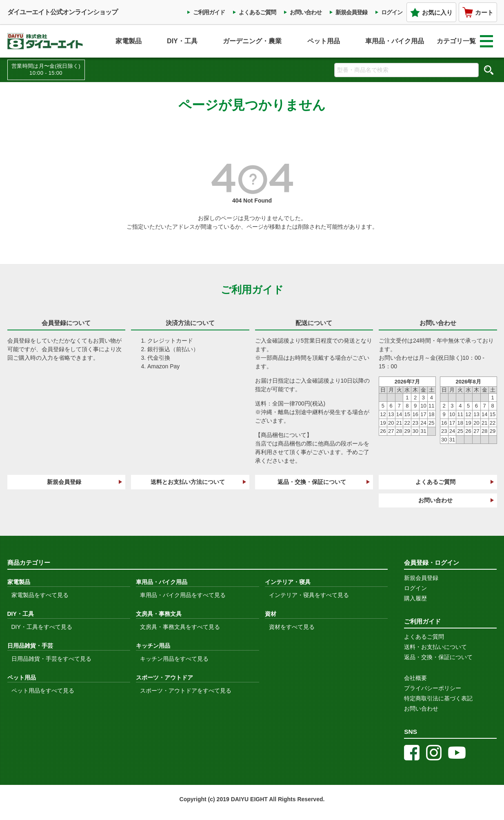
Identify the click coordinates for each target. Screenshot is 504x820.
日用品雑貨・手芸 (30, 646)
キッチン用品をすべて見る (174, 659)
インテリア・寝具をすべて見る (309, 595)
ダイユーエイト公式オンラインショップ (62, 12)
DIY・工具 (182, 41)
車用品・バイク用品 (395, 41)
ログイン (392, 12)
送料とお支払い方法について (188, 482)
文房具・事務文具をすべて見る (180, 627)
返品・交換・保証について (312, 482)
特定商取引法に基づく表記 (438, 698)
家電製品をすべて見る (40, 595)
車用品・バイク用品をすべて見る (183, 595)
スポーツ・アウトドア (164, 677)
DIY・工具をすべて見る (42, 627)
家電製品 (129, 41)
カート (478, 12)
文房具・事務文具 (159, 614)
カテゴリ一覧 (465, 41)
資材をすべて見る (292, 627)
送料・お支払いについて (435, 647)
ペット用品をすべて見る (43, 691)
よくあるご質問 (257, 12)
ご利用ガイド (209, 12)
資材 (271, 614)
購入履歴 (415, 598)
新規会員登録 (351, 12)
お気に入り (431, 12)
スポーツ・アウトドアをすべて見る (186, 691)
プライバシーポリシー (433, 688)
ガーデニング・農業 (252, 41)
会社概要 (415, 678)
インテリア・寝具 (288, 582)
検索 (489, 70)
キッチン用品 (153, 646)
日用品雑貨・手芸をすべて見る (51, 659)
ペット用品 (324, 41)
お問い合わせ (306, 12)
